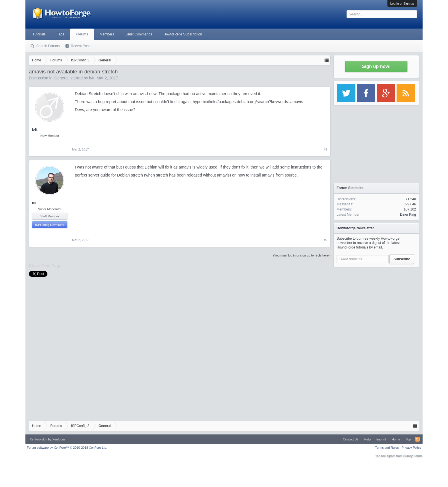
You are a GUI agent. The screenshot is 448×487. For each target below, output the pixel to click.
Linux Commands (139, 34)
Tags (61, 34)
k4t (92, 78)
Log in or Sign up (402, 3)
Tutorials (39, 34)
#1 (326, 149)
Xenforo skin (38, 439)
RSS (417, 439)
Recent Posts (81, 46)
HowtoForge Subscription (183, 34)
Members (107, 34)
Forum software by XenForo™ (67, 448)
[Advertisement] (376, 306)
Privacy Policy (411, 448)
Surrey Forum (413, 456)
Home (396, 439)
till (34, 203)
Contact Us (351, 439)
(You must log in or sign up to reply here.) (302, 255)
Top (408, 439)
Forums (82, 34)
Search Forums (48, 46)
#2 (326, 240)
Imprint (381, 439)
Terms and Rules (387, 448)
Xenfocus (59, 439)
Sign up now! (376, 66)
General (61, 78)
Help (368, 439)
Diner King (408, 215)
